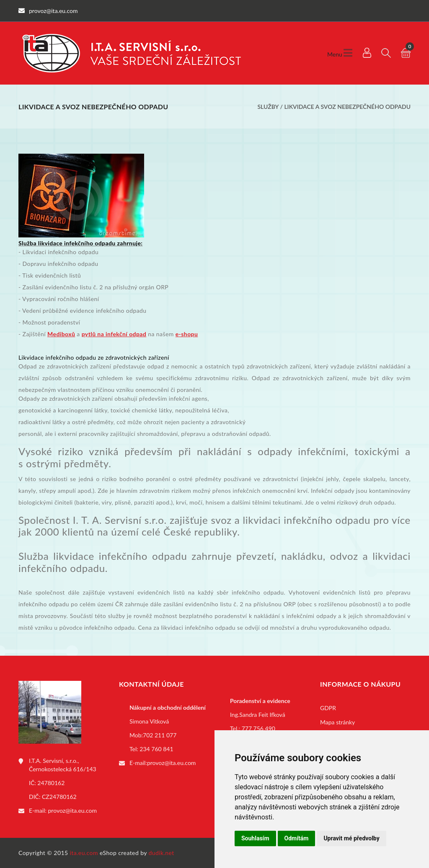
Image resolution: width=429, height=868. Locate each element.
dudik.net (162, 853)
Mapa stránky (337, 722)
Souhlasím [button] (255, 838)
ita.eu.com (84, 853)
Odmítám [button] (297, 838)
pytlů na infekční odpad (114, 334)
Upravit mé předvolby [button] (351, 838)
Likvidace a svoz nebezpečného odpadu (347, 107)
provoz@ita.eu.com (72, 810)
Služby (268, 107)
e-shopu (187, 334)
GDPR (328, 708)
